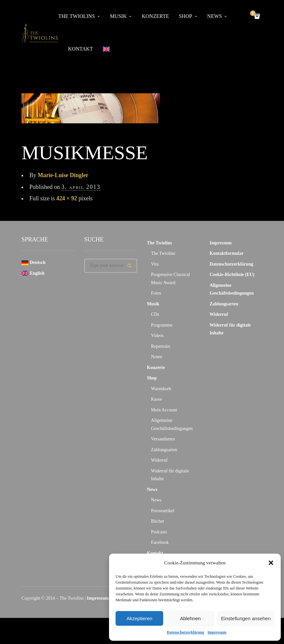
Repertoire (161, 346)
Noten (157, 357)
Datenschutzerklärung (186, 632)
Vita (155, 264)
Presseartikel (163, 511)
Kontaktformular (227, 253)
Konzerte (155, 16)
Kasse (157, 399)
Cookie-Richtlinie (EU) (232, 275)
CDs (155, 314)
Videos (158, 336)
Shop (186, 16)
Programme (162, 325)
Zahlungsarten (164, 450)
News (215, 16)
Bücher (158, 521)
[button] (271, 563)
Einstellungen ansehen (246, 618)
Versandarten (163, 439)
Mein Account (164, 410)
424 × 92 (67, 198)
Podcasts (159, 532)
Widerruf (159, 460)
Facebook (160, 542)
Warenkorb (161, 389)
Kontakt (81, 49)
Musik (118, 16)
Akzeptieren (139, 618)
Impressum (217, 632)
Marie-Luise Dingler (63, 175)
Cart (254, 14)
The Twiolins (77, 16)
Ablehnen (190, 618)
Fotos (156, 293)
